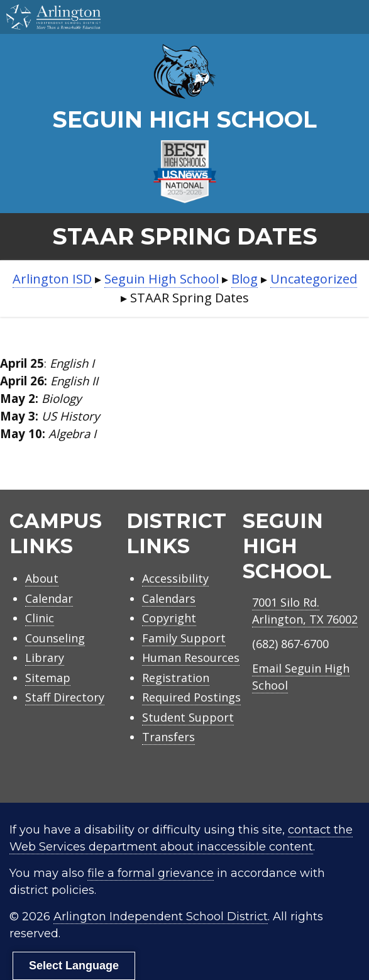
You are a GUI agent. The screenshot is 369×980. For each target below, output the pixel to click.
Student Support (188, 717)
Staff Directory (65, 697)
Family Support (184, 638)
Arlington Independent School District (161, 917)
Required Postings (191, 697)
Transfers (168, 737)
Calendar (49, 598)
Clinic (40, 618)
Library (45, 658)
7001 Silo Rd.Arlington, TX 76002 (305, 611)
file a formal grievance (151, 873)
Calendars (169, 598)
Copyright (169, 618)
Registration (176, 678)
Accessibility (175, 578)
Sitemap (48, 678)
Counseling (55, 638)
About (42, 578)
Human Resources (191, 658)
